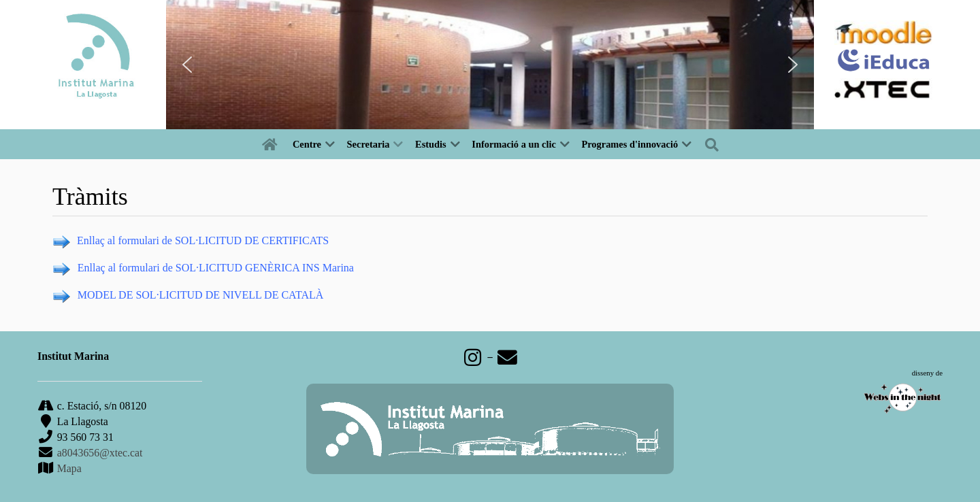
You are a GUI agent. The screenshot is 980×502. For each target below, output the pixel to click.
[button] (187, 65)
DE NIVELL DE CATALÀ (265, 295)
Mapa (68, 468)
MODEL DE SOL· (118, 295)
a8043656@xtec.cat (100, 453)
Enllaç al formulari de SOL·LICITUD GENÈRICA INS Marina (216, 268)
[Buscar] (715, 144)
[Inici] (272, 144)
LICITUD (181, 295)
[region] (490, 65)
